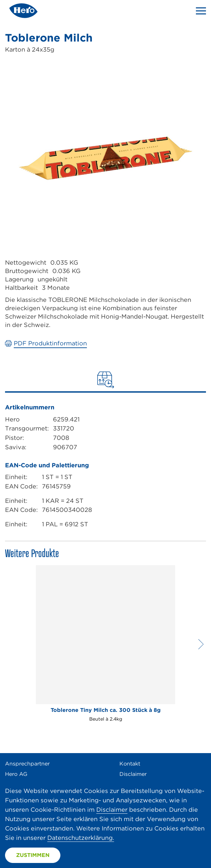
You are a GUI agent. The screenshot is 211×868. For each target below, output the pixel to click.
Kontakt (130, 764)
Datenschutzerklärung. (81, 838)
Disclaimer (133, 774)
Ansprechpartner (27, 764)
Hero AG (16, 774)
